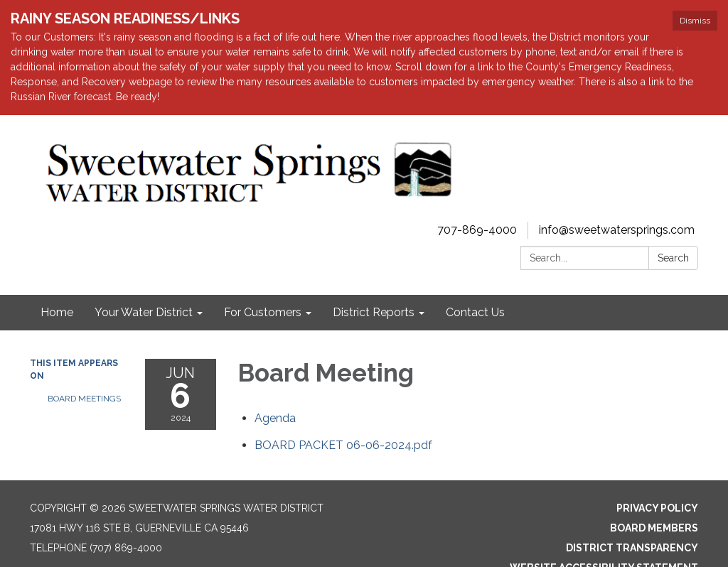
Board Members (654, 528)
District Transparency (632, 548)
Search (673, 258)
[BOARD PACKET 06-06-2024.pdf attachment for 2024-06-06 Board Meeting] (343, 445)
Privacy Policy (657, 508)
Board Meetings (84, 399)
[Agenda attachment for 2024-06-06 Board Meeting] (275, 418)
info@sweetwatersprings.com (617, 230)
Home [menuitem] (57, 312)
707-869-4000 (477, 230)
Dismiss (695, 21)
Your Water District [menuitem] (144, 312)
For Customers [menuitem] (263, 312)
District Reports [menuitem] (374, 312)
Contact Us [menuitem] (475, 312)
